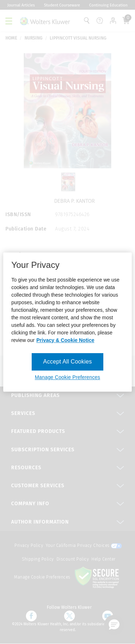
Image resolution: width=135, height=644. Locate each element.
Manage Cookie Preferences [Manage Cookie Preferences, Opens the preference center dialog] (67, 377)
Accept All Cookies (67, 362)
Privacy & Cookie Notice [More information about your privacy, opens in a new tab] (65, 340)
